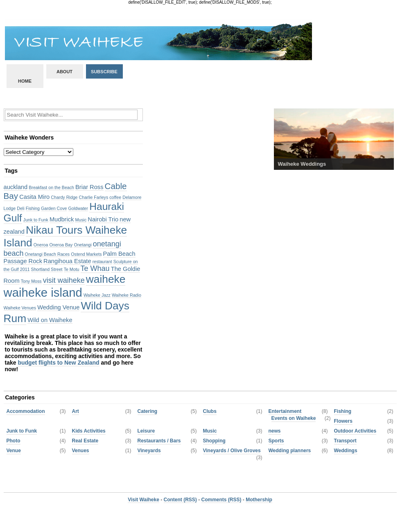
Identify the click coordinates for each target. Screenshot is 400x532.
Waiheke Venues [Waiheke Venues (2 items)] (20, 308)
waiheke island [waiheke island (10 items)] (43, 292)
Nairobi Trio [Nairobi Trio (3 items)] (103, 219)
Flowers (343, 421)
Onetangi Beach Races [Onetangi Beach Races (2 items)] (47, 254)
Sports (276, 441)
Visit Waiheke (144, 500)
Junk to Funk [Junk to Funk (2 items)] (36, 220)
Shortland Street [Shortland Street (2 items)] (47, 269)
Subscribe (104, 72)
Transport (345, 441)
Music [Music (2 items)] (81, 220)
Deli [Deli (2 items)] (20, 208)
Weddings (346, 451)
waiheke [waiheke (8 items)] (106, 279)
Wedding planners (290, 451)
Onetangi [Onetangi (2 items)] (82, 245)
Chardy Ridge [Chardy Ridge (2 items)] (64, 197)
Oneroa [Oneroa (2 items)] (41, 245)
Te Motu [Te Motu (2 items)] (72, 269)
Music (210, 431)
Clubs (210, 411)
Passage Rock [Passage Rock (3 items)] (23, 261)
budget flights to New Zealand (58, 363)
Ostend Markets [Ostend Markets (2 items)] (86, 254)
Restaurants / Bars (159, 441)
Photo (14, 441)
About (64, 72)
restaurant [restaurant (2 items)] (102, 261)
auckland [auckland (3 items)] (16, 187)
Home (25, 81)
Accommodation (26, 411)
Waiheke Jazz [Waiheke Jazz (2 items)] (97, 295)
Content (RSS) (180, 500)
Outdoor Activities (355, 431)
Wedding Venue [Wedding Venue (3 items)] (58, 307)
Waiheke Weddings (302, 164)
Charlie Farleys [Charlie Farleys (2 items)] (94, 197)
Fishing (343, 411)
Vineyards (149, 451)
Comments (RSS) (221, 500)
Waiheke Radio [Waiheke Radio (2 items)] (127, 295)
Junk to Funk (22, 431)
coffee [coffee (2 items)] (115, 197)
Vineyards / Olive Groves (232, 451)
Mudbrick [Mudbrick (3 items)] (62, 219)
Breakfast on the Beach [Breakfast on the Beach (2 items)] (51, 187)
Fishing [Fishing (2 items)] (33, 208)
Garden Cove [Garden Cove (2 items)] (54, 208)
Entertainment (285, 411)
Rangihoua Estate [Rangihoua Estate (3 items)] (67, 261)
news (275, 431)
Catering (148, 411)
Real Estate (85, 441)
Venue (14, 451)
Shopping (214, 441)
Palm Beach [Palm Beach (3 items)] (119, 254)
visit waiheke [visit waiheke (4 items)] (64, 280)
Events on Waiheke (294, 418)
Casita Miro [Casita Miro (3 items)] (34, 197)
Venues (81, 451)
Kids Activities (89, 431)
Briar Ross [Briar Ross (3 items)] (89, 187)
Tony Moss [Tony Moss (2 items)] (31, 281)
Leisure (146, 431)
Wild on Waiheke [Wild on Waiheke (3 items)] (50, 320)
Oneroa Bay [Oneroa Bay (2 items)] (61, 245)
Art (76, 411)
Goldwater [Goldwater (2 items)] (78, 208)
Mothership (259, 500)
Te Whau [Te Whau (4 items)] (95, 268)
